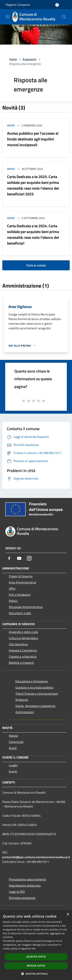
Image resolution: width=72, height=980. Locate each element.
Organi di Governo (21, 576)
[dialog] (36, 945)
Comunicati (16, 742)
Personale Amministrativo (26, 607)
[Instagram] (29, 558)
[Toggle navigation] (8, 17)
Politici (13, 601)
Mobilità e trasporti (21, 663)
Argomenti (29, 59)
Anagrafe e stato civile (23, 632)
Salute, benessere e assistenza (35, 706)
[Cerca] (64, 17)
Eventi (13, 771)
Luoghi (13, 765)
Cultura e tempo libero (23, 638)
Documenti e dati (20, 613)
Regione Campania (18, 5)
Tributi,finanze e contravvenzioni (37, 694)
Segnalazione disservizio (25, 885)
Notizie (13, 736)
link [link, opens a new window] (34, 949)
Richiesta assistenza (22, 898)
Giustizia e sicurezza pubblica (34, 687)
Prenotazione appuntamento (27, 879)
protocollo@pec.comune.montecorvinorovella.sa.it (36, 857)
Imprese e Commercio (23, 650)
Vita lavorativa (18, 644)
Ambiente (22, 700)
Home (13, 59)
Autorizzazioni (25, 712)
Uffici (12, 588)
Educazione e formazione (32, 681)
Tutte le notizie (36, 265)
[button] (36, 974)
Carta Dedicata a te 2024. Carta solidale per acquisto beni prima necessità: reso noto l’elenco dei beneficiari (33, 234)
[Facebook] (9, 558)
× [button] (68, 914)
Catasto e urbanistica (23, 656)
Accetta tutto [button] (36, 957)
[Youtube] (19, 558)
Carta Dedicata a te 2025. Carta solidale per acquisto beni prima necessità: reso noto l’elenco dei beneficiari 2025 (33, 185)
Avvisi (11, 125)
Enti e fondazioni (20, 595)
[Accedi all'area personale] (57, 5)
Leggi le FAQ (17, 892)
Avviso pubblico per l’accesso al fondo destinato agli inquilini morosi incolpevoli (33, 139)
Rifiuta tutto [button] (36, 966)
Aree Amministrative (22, 582)
